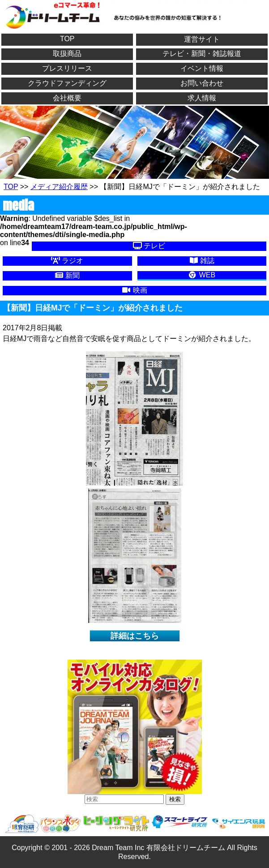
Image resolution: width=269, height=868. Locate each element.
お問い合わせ (202, 83)
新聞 (67, 275)
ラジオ (67, 261)
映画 (134, 290)
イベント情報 (202, 68)
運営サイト (202, 39)
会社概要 (67, 98)
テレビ (149, 246)
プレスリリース (67, 68)
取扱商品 (67, 54)
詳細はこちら (135, 636)
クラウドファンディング (67, 83)
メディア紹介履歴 (59, 187)
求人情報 (202, 98)
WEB (202, 275)
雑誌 (202, 261)
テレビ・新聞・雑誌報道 (202, 54)
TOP (67, 39)
